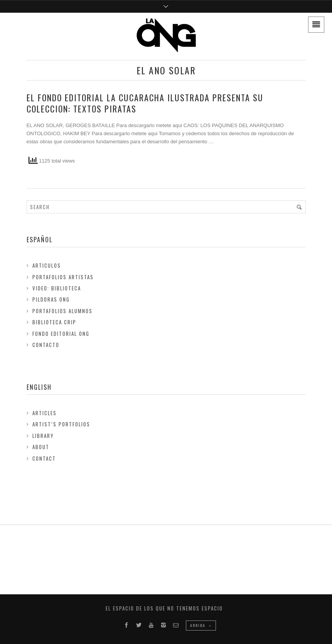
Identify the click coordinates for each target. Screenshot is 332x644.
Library (43, 436)
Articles (45, 413)
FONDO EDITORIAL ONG (61, 334)
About (41, 447)
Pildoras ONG (51, 299)
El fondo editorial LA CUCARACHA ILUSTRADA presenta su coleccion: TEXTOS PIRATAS (145, 103)
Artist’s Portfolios (61, 424)
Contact (44, 458)
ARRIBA (201, 625)
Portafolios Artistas (63, 277)
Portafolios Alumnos (62, 311)
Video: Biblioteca (57, 288)
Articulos (47, 265)
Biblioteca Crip (54, 322)
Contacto (46, 345)
